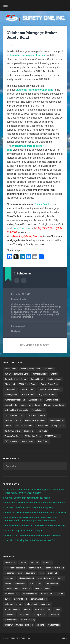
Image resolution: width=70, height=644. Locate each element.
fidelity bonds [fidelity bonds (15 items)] (36, 583)
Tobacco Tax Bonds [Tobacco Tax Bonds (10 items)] (13, 436)
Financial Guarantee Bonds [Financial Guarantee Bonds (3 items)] (50, 389)
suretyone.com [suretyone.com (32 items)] (11, 620)
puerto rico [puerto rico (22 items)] (46, 604)
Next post (16, 331)
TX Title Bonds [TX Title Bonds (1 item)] (11, 441)
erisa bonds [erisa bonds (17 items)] (9, 578)
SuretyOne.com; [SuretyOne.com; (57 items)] (28, 620)
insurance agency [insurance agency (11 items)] (42, 589)
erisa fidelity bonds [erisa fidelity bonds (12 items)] (46, 578)
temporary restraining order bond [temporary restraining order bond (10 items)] (19, 625)
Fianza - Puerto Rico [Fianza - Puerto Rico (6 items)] (49, 384)
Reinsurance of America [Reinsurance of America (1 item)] (35, 421)
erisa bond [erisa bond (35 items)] (52, 573)
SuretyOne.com (21, 228)
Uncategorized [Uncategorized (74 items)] (27, 441)
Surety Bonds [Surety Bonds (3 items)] (42, 426)
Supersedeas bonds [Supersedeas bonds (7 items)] (24, 426)
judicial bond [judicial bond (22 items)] (46, 594)
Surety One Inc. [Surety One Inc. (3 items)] (58, 426)
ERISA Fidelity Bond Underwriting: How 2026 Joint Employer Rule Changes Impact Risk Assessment (31, 519)
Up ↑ (65, 638)
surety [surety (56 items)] (57, 609)
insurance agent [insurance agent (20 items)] (11, 594)
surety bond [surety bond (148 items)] (10, 615)
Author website (24, 281)
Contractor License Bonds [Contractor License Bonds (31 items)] (15, 379)
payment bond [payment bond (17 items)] (20, 599)
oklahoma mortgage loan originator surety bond (35, 314)
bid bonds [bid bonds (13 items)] (47, 563)
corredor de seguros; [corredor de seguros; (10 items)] (13, 573)
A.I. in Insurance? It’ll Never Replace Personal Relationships (36, 503)
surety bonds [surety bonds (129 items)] (24, 615)
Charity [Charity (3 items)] (54, 374)
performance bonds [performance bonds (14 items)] (13, 604)
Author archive (17, 281)
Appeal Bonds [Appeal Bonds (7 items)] (10, 369)
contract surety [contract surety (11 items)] (36, 568)
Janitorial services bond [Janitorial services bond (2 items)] (15, 400)
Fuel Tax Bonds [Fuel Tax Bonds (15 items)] (28, 395)
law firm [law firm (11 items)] (59, 594)
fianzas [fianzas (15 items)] (8, 583)
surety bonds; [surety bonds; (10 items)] (40, 615)
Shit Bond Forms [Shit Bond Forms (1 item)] (57, 421)
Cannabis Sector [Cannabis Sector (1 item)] (39, 374)
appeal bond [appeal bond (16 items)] (10, 563)
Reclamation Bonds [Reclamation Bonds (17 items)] (13, 421)
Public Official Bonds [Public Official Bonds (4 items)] (36, 415)
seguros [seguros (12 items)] (27, 609)
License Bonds (18, 299)
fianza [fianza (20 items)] (61, 578)
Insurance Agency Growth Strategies (24, 531)
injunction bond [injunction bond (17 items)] (11, 589)
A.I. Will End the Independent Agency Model (28, 498)
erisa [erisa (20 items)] (42, 573)
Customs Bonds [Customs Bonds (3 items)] (55, 379)
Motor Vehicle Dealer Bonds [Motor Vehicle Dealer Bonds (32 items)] (16, 410)
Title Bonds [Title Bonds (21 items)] (42, 431)
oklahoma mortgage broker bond (27, 304)
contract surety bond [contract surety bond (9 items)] (55, 568)
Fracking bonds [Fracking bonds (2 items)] (11, 395)
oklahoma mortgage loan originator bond (38, 312)
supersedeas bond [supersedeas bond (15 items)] (43, 609)
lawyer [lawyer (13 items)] (7, 599)
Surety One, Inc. (43, 204)
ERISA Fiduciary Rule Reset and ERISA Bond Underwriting (35, 526)
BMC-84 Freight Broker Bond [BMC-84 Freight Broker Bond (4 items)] (16, 374)
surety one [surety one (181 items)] (54, 615)
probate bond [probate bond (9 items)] (31, 604)
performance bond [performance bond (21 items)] (39, 599)
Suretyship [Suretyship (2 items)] (29, 431)
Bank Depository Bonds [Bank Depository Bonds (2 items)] (30, 369)
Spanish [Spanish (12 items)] (8, 426)
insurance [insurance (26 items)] (26, 589)
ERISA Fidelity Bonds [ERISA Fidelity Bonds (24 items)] (28, 384)
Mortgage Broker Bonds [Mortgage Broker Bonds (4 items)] (54, 405)
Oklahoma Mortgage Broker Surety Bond (32, 35)
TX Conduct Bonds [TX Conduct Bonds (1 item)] (33, 436)
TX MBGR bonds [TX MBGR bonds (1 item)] (52, 436)
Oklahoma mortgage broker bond (27, 55)
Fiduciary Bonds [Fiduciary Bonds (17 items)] (28, 389)
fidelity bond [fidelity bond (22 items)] (20, 583)
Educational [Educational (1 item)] (10, 384)
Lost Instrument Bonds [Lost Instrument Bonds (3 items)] (30, 405)
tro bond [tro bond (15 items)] (40, 625)
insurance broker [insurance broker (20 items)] (30, 594)
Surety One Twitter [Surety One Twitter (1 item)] (12, 431)
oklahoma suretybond (22, 317)
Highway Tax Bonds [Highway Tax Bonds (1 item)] (47, 395)
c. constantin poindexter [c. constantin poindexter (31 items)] (15, 568)
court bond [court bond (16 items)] (31, 573)
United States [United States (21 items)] (54, 625)
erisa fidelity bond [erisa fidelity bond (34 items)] (26, 578)
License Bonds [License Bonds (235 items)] (11, 405)
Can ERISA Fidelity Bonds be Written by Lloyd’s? (30, 540)
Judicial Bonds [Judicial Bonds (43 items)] (35, 400)
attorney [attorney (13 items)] (23, 563)
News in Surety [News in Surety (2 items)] (38, 410)
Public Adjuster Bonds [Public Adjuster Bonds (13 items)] (14, 415)
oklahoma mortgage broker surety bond (33, 305)
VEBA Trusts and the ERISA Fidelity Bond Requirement (33, 536)
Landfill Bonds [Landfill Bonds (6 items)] (52, 400)
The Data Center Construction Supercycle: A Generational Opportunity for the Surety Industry (35, 491)
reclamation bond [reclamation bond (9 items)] (12, 609)
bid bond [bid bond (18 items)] (35, 563)
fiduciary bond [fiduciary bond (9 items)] (52, 583)
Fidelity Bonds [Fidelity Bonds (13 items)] (11, 389)
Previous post (18, 326)
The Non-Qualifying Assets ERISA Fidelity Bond (30, 508)
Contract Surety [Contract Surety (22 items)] (37, 379)
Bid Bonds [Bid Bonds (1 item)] (49, 369)
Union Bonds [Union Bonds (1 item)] (43, 441)
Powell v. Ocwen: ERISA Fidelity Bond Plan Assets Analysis (36, 513)
